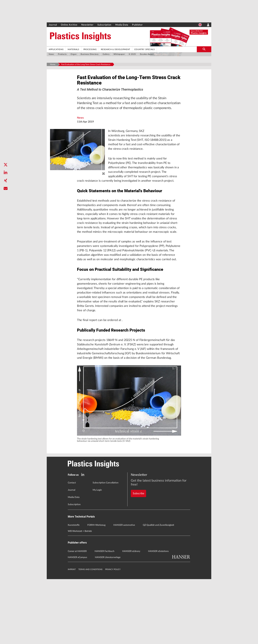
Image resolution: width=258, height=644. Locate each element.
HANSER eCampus (77, 622)
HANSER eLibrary (131, 616)
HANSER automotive (124, 590)
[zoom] (103, 180)
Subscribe (138, 552)
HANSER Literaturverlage (108, 622)
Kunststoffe (74, 590)
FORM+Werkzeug (96, 590)
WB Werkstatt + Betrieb (80, 596)
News (80, 124)
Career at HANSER (77, 616)
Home (53, 64)
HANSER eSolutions (158, 616)
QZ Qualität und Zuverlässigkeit (158, 590)
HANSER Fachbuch (104, 616)
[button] (129, 466)
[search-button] (204, 49)
